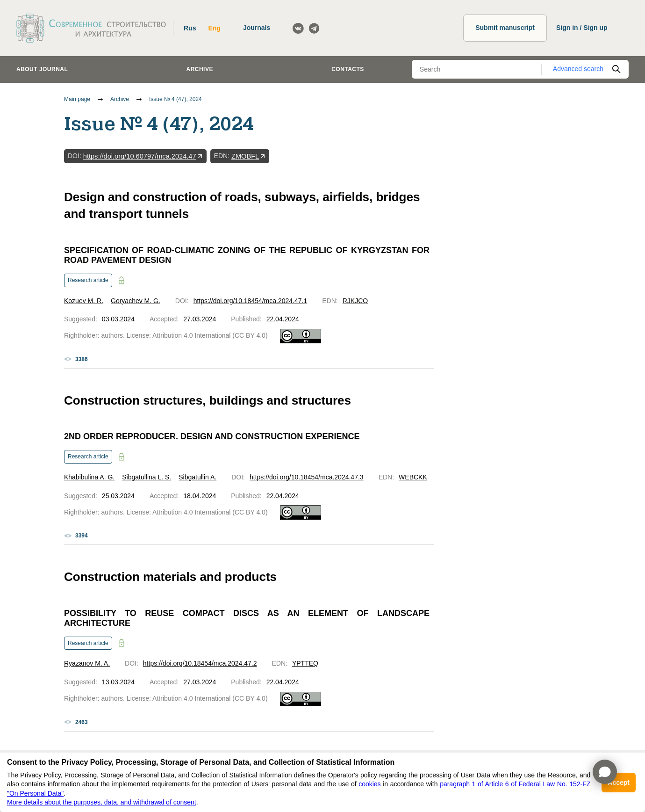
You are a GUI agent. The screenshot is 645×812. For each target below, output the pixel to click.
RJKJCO (355, 301)
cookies (369, 784)
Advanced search (578, 69)
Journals (257, 28)
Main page (77, 99)
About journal (42, 69)
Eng (214, 28)
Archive (200, 69)
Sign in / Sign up (582, 28)
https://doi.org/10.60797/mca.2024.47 (140, 156)
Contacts (348, 69)
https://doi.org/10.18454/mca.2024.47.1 (251, 301)
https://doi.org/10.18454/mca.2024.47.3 (307, 477)
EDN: (222, 156)
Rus (190, 28)
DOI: (75, 156)
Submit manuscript (505, 28)
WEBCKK (413, 477)
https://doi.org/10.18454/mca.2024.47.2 (200, 663)
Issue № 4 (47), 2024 (176, 99)
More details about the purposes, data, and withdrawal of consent (102, 802)
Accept (619, 783)
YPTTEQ (305, 663)
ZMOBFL (245, 156)
